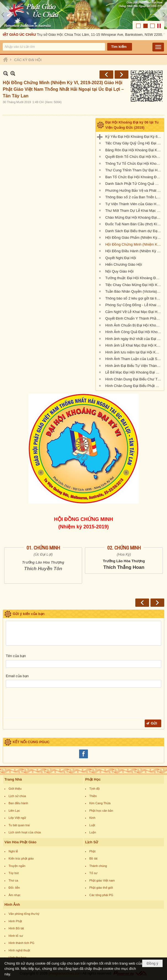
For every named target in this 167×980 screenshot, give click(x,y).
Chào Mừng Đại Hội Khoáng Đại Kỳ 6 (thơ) (134, 217)
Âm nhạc (14, 895)
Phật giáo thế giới (101, 888)
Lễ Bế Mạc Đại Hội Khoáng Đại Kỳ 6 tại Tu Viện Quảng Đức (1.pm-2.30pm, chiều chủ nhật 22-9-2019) (134, 372)
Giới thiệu (15, 789)
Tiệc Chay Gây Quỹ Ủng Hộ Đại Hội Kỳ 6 (134, 143)
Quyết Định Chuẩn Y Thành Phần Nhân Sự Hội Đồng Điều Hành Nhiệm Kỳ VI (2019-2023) (134, 318)
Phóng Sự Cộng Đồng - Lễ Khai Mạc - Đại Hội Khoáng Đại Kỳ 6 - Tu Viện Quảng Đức (134, 305)
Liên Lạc (14, 811)
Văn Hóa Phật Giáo (20, 842)
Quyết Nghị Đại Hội (121, 258)
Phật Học (93, 779)
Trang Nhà (13, 779)
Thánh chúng (98, 866)
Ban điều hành (18, 803)
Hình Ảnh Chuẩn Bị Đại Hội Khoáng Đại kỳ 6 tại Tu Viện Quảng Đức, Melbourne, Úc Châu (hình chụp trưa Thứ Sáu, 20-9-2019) (134, 325)
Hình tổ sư (16, 936)
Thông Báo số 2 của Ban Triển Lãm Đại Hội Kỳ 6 (134, 197)
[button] (158, 47)
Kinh (92, 818)
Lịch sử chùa (17, 796)
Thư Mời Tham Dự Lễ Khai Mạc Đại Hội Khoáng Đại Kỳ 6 (134, 211)
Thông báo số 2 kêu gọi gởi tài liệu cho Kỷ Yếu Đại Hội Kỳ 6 (134, 298)
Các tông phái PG (101, 895)
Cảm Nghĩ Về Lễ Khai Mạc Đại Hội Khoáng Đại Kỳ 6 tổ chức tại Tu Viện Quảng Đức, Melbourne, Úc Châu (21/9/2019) (134, 312)
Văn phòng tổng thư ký (24, 914)
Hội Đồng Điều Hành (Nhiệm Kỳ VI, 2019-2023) (134, 251)
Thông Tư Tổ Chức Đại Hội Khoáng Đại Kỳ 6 (134, 164)
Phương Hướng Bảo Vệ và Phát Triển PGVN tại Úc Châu (134, 190)
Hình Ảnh (12, 904)
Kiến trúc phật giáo (21, 858)
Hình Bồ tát (16, 928)
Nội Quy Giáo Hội (119, 271)
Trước (106, 75)
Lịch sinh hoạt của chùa (25, 832)
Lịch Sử (92, 842)
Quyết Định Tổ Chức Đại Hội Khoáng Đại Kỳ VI (134, 157)
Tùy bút (14, 873)
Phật (92, 851)
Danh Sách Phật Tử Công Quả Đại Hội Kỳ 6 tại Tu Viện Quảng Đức (134, 184)
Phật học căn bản (101, 811)
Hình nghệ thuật (19, 950)
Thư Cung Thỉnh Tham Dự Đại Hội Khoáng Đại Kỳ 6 (134, 170)
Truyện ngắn (17, 866)
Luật (92, 825)
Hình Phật (15, 921)
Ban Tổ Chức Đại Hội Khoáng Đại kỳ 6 (134, 177)
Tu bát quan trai (19, 825)
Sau (122, 75)
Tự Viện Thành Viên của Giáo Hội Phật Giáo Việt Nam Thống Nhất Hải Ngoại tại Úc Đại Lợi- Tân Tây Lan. (134, 204)
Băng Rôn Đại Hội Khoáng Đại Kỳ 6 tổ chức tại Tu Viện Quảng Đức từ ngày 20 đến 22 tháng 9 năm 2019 (134, 150)
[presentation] (48, 704)
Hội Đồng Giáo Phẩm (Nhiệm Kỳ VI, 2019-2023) (134, 238)
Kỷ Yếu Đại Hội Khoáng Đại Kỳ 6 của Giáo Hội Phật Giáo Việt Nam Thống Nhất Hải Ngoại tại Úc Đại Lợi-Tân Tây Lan (134, 137)
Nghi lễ (13, 851)
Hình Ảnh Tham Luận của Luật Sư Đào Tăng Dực (134, 359)
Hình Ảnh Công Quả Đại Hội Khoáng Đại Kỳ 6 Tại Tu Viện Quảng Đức (134, 332)
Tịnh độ (95, 789)
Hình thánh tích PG (21, 943)
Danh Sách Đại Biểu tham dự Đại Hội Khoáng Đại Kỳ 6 (134, 231)
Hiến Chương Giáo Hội (124, 264)
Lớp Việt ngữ (17, 818)
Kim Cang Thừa (100, 803)
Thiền (93, 796)
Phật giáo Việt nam (102, 880)
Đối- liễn (14, 888)
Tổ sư (93, 873)
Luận (93, 832)
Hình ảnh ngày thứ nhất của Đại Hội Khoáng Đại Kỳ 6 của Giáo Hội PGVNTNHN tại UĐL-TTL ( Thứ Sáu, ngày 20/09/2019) (134, 339)
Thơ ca (13, 880)
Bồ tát (93, 858)
